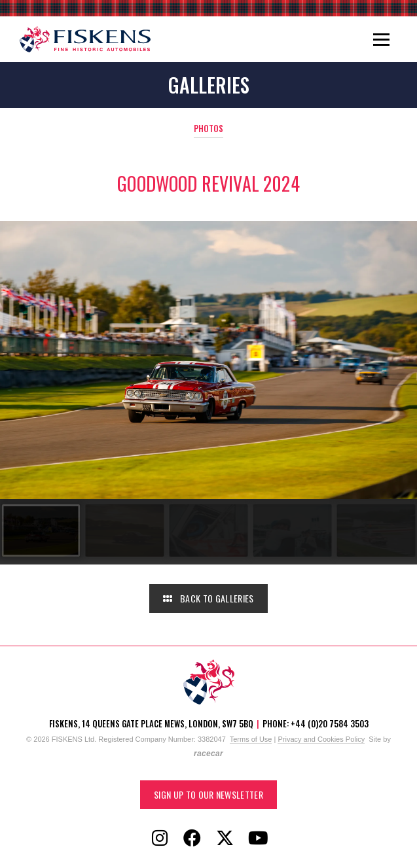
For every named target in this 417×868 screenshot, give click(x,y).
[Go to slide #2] (123, 530)
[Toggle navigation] (381, 39)
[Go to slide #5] (374, 530)
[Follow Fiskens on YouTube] (258, 839)
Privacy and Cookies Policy (321, 739)
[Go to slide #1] (39, 530)
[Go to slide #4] (291, 530)
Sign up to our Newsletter (208, 794)
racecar (208, 754)
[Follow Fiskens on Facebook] (192, 839)
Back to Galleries (208, 598)
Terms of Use (251, 739)
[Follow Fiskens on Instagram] (160, 839)
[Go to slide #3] (207, 530)
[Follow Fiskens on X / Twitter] (225, 839)
